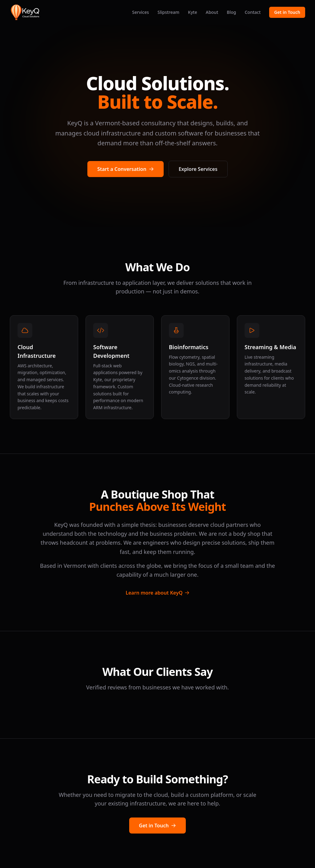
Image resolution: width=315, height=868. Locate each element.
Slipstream (168, 12)
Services (140, 12)
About (212, 12)
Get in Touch (287, 12)
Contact (253, 12)
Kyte (193, 12)
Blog (231, 12)
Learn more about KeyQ (157, 593)
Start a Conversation (125, 169)
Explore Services (198, 169)
